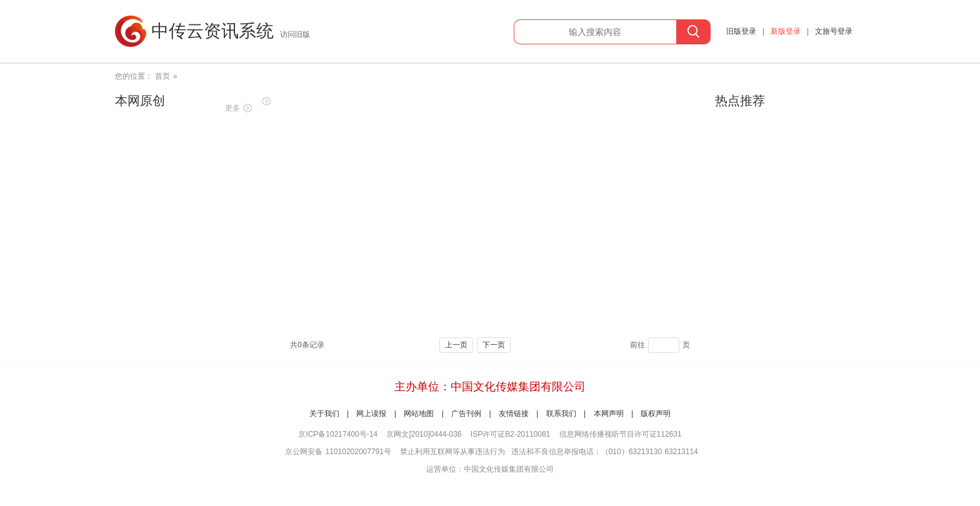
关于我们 (324, 414)
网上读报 (371, 414)
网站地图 (419, 414)
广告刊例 (466, 414)
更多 (232, 108)
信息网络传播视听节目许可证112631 (621, 434)
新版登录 (786, 31)
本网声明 (609, 414)
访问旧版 (295, 34)
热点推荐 (740, 101)
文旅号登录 (834, 31)
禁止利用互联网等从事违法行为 (452, 452)
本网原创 (140, 101)
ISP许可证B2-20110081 (510, 434)
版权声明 (656, 414)
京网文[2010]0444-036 (424, 434)
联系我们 (561, 414)
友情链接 (514, 414)
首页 (162, 76)
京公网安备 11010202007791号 (338, 452)
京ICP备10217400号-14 (338, 434)
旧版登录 (741, 31)
